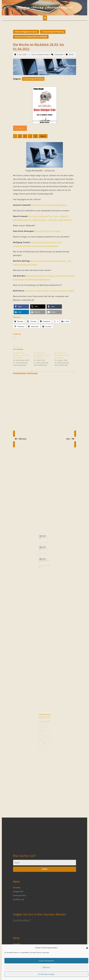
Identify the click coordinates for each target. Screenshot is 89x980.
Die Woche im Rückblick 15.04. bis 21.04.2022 (42, 355)
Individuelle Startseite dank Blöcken (49, 205)
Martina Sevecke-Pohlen (40, 54)
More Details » (20, 128)
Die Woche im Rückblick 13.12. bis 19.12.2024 (21, 355)
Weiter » (43, 136)
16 (35, 136)
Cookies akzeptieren (46, 961)
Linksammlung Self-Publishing (53, 32)
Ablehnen (46, 967)
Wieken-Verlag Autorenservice (44, 8)
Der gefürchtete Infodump (48, 231)
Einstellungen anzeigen (46, 974)
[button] (87, 948)
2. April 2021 (22, 54)
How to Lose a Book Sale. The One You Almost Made (50, 291)
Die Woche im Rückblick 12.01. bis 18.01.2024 (63, 355)
